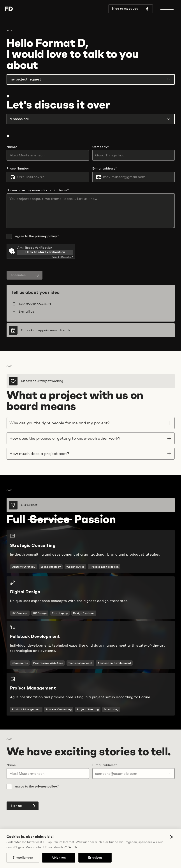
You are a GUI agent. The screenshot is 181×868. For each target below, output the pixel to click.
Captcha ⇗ (63, 257)
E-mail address (105, 169)
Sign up (23, 806)
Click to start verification (45, 252)
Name (12, 147)
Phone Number (18, 169)
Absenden (25, 275)
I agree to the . (36, 236)
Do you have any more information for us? (38, 190)
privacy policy (46, 236)
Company (101, 147)
